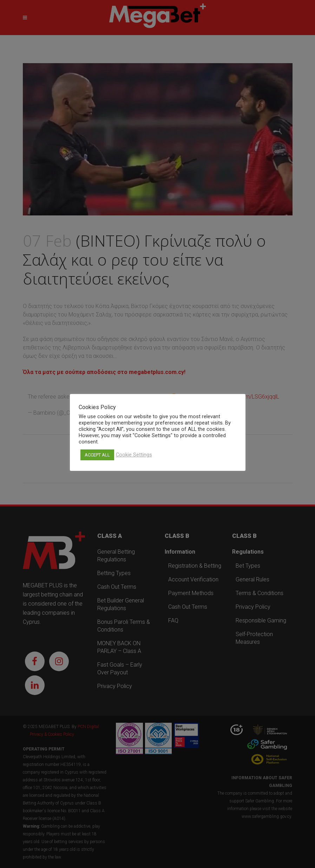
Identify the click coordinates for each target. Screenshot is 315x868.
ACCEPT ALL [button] (97, 455)
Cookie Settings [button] (134, 455)
